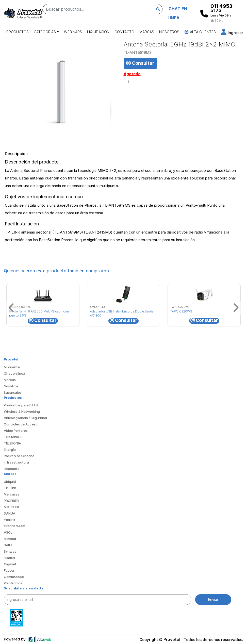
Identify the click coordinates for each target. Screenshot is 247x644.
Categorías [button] (45, 32)
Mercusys (12, 494)
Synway (10, 551)
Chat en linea (14, 373)
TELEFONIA (12, 443)
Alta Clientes (200, 32)
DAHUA (10, 513)
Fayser (9, 570)
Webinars (73, 32)
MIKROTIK (12, 507)
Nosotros (169, 32)
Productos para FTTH (21, 405)
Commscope (14, 577)
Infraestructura (16, 462)
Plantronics (13, 583)
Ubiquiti (10, 482)
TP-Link (10, 488)
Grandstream (14, 526)
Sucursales (13, 392)
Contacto (124, 32)
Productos (18, 32)
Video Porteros (16, 431)
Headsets (12, 469)
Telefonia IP (13, 437)
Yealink (10, 520)
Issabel (9, 558)
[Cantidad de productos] (130, 82)
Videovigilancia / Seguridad (25, 418)
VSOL (8, 532)
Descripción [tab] (16, 154)
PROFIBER (11, 501)
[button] (232, 33)
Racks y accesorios (19, 456)
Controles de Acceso (21, 424)
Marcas (147, 32)
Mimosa (10, 539)
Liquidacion (98, 32)
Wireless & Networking (22, 411)
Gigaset (10, 564)
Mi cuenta (12, 367)
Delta (8, 545)
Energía (10, 450)
